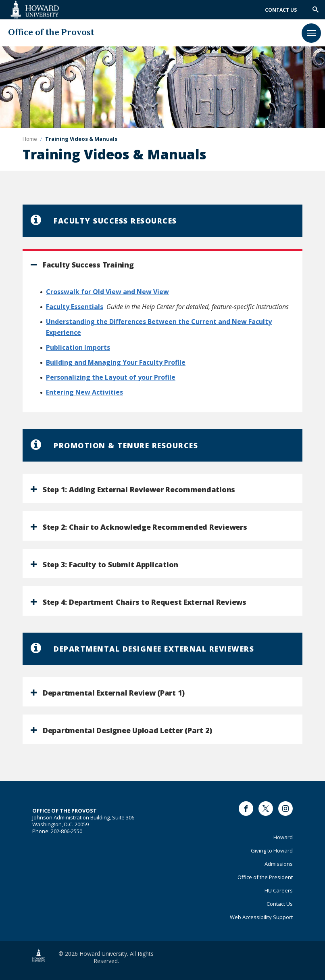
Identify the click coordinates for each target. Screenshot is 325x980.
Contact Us (281, 10)
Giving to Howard (272, 850)
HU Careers (279, 890)
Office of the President (265, 877)
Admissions (279, 864)
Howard (283, 837)
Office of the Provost (51, 33)
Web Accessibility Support (261, 917)
